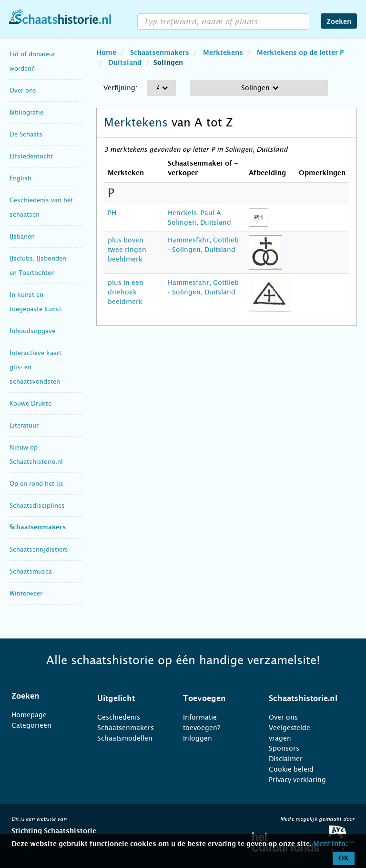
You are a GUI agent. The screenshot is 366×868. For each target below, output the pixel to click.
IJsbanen (22, 236)
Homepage (29, 715)
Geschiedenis (119, 717)
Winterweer (26, 593)
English (20, 178)
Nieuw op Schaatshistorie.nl (36, 455)
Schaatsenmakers (38, 528)
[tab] (42, 696)
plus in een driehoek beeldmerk (126, 292)
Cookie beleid (291, 769)
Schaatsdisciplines (37, 506)
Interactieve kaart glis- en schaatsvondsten (36, 367)
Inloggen (198, 738)
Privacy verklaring (297, 780)
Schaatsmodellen (125, 738)
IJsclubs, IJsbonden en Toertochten (38, 266)
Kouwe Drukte (30, 403)
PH (112, 213)
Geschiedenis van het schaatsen (41, 207)
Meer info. (330, 844)
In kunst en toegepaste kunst (36, 302)
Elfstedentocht (31, 156)
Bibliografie (26, 112)
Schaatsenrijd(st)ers (39, 549)
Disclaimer (286, 759)
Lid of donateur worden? (32, 61)
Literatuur (24, 425)
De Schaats (26, 134)
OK (344, 858)
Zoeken (339, 22)
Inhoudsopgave (32, 331)
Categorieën (31, 725)
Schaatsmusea (31, 571)
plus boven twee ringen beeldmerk (127, 250)
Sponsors (284, 748)
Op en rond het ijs (36, 484)
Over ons (23, 90)
